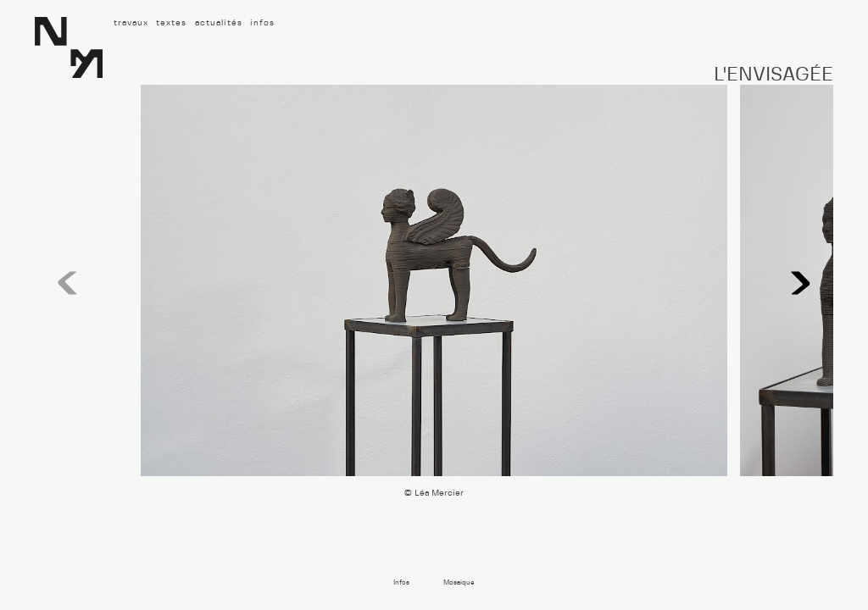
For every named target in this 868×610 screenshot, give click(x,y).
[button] (801, 283)
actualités (219, 23)
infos (262, 23)
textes (171, 23)
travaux (131, 23)
